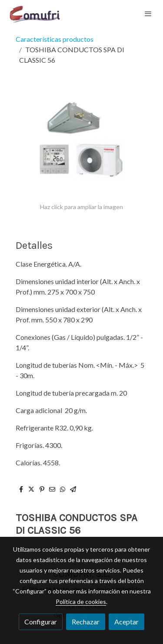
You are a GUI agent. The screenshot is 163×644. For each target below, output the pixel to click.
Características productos (55, 39)
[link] (35, 14)
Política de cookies (81, 602)
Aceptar (126, 622)
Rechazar (86, 622)
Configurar (41, 622)
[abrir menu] (148, 14)
